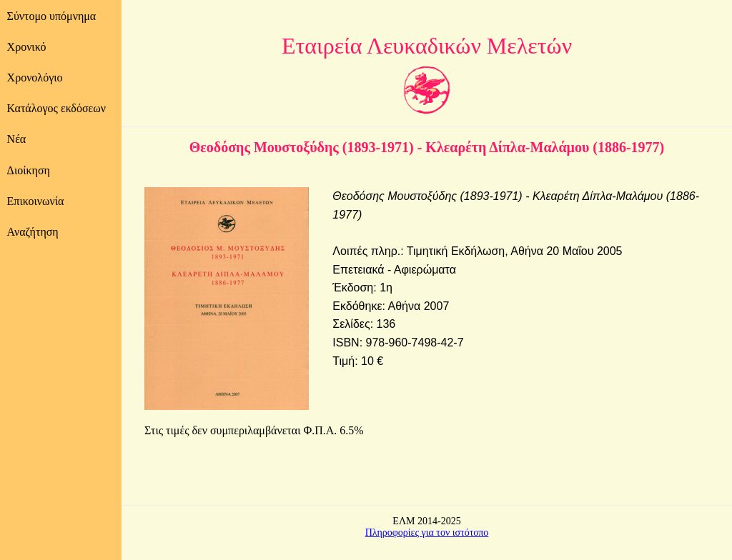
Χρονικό (27, 47)
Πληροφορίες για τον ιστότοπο (427, 532)
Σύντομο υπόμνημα (52, 16)
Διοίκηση (29, 170)
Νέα (17, 139)
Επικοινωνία (36, 201)
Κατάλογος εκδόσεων (56, 108)
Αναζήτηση (33, 232)
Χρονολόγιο (35, 77)
